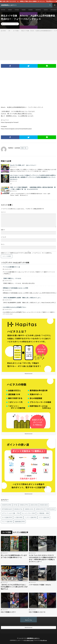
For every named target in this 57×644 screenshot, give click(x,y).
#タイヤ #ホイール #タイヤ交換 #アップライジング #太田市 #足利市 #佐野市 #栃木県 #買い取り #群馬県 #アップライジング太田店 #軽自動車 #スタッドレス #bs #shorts (33, 177)
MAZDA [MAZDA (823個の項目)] (44, 505)
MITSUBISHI (54, 10)
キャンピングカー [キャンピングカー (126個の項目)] (28, 513)
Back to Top (29, 620)
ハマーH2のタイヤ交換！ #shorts (40, 585)
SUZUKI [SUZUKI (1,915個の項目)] (40, 509)
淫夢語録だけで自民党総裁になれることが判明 (15, 288)
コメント (3, 212)
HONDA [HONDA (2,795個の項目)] (24, 505)
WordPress (44, 640)
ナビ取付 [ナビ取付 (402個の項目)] (18, 517)
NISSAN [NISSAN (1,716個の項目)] (18, 509)
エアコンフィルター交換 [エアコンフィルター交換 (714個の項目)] (11, 513)
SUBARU (31, 10)
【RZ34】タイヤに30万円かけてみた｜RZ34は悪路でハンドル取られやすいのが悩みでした (14, 587)
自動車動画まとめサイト (33, 638)
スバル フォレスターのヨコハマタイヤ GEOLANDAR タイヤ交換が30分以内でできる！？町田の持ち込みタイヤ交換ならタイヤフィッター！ (42, 558)
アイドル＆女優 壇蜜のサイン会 (11, 267)
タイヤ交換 (14, 24)
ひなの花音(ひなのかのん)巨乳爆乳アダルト (15, 307)
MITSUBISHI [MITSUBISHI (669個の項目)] (7, 509)
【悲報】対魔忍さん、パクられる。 (12, 278)
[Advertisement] (28, 46)
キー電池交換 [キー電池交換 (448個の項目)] (43, 513)
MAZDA (24, 10)
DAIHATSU (38, 10)
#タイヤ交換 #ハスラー (8, 612)
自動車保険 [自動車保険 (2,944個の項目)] (20, 522)
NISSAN (10, 10)
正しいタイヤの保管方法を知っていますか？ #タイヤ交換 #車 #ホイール (14, 556)
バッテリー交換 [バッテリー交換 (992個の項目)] (30, 517)
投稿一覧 (24, 148)
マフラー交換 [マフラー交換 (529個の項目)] (44, 517)
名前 (3, 230)
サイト (3, 244)
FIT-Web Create (29, 640)
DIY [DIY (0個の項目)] (15, 505)
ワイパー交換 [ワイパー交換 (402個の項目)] (7, 522)
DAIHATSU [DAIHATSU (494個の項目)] (7, 505)
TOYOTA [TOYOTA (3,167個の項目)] (50, 509)
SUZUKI (46, 10)
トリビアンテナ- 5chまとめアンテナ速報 (15, 263)
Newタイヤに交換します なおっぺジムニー (23, 165)
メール (3, 237)
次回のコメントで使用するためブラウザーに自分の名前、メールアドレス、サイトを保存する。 (27, 253)
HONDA (17, 10)
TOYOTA (3, 10)
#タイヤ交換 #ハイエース (37, 612)
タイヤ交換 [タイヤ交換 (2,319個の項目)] (7, 517)
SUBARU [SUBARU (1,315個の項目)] (29, 509)
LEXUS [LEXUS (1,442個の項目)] (34, 505)
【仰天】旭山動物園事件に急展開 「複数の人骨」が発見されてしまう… (22, 298)
